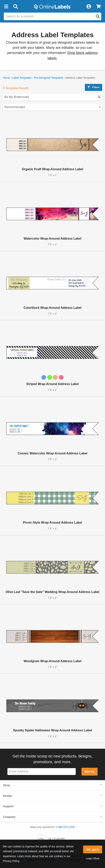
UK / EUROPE (56, 839)
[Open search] (98, 16)
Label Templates (22, 78)
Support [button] (8, 806)
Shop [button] (6, 785)
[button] (6, 7)
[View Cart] (98, 7)
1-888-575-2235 (65, 827)
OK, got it (93, 850)
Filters (93, 87)
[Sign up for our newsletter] (42, 772)
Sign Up (89, 772)
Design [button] (8, 796)
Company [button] (9, 817)
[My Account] (89, 7)
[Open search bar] (16, 7)
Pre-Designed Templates (49, 78)
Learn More (93, 858)
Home (6, 78)
